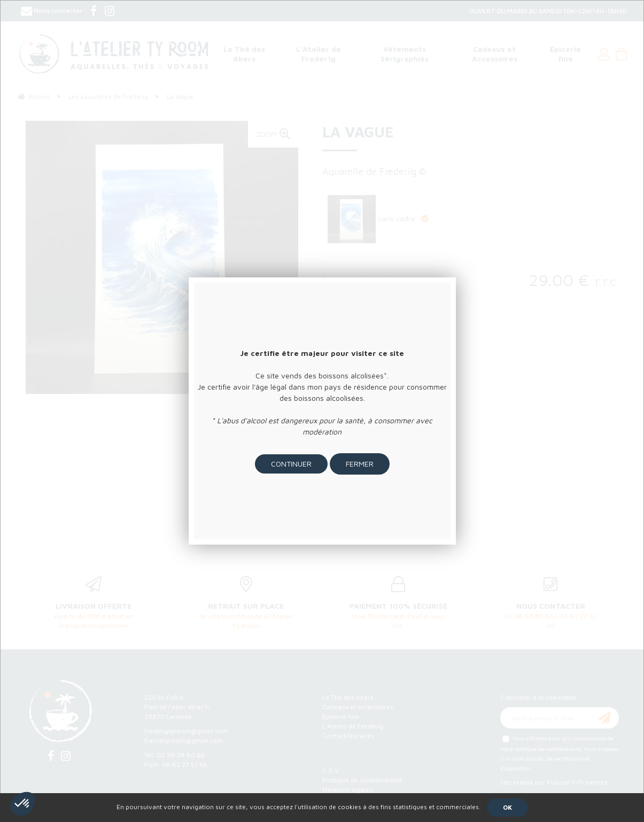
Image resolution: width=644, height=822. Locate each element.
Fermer (360, 464)
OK (507, 807)
